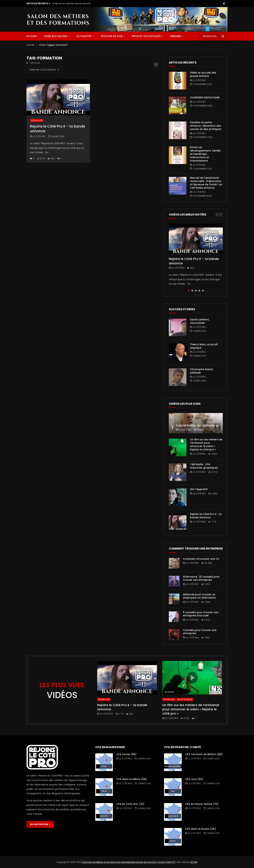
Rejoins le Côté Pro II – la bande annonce (58, 129)
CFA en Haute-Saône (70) (202, 804)
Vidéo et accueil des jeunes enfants (72, 3)
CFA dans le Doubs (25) (200, 829)
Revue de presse (185, 699)
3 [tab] (196, 291)
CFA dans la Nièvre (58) (132, 779)
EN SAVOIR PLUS (40, 824)
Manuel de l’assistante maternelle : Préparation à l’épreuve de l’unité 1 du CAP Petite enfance (206, 183)
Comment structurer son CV (201, 559)
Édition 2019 (37, 121)
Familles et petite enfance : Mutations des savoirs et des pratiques (206, 126)
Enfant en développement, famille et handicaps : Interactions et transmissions (205, 154)
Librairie (176, 36)
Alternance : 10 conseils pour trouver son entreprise (201, 578)
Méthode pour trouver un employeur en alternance (199, 596)
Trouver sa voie (112, 36)
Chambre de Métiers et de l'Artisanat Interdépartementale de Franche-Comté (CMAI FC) (129, 862)
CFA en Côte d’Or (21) (130, 804)
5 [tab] (203, 291)
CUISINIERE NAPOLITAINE (205, 98)
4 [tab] (199, 291)
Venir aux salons (55, 36)
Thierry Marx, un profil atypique (204, 346)
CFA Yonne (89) (126, 754)
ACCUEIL (32, 36)
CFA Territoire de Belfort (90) (204, 754)
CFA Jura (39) (194, 779)
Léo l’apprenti (199, 489)
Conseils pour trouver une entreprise (200, 632)
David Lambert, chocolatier (200, 321)
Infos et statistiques (146, 36)
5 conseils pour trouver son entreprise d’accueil (201, 614)
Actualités (84, 36)
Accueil (30, 45)
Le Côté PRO (39, 136)
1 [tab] (189, 291)
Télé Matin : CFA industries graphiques (204, 466)
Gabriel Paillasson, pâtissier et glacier (203, 425)
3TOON (194, 862)
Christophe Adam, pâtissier (202, 371)
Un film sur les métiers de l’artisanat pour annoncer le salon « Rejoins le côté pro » (206, 444)
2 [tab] (192, 291)
